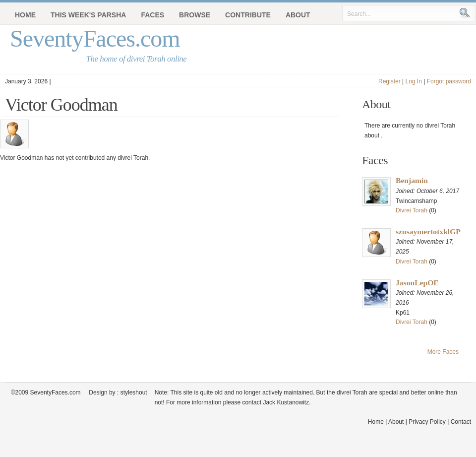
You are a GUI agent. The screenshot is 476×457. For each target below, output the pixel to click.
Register (389, 81)
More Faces (443, 352)
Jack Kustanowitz (286, 402)
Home (25, 15)
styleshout (134, 392)
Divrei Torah (412, 210)
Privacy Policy (427, 422)
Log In (413, 81)
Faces (152, 15)
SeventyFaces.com (95, 38)
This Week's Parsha (88, 15)
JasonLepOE (417, 283)
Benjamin (412, 180)
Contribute (248, 15)
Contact (461, 422)
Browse (195, 15)
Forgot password (449, 81)
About (298, 15)
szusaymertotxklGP (428, 231)
